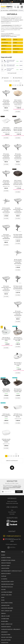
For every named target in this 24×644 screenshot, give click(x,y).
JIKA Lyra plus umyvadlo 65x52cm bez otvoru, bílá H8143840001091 (18, 313)
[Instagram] (12, 521)
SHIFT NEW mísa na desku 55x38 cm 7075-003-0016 (18, 415)
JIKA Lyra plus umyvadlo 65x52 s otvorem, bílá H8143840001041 (18, 156)
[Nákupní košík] (18, 7)
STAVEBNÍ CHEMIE (5, 619)
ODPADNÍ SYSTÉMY (5, 605)
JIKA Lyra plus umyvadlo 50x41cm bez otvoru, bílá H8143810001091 (6, 288)
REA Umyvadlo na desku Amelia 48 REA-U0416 (11, 65)
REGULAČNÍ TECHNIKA (6, 640)
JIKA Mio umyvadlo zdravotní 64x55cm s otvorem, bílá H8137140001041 (18, 262)
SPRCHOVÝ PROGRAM (6, 563)
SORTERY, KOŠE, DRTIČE (6, 595)
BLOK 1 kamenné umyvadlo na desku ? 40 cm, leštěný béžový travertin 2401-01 (18, 102)
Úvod (12, 510)
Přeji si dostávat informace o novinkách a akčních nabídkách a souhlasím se (12, 487)
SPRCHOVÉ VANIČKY (6, 566)
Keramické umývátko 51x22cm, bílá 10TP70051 (10, 70)
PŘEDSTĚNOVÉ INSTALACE (7, 587)
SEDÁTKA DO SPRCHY (6, 574)
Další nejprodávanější (12, 73)
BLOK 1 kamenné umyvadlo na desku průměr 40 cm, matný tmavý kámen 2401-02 (18, 183)
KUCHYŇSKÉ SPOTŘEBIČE (7, 592)
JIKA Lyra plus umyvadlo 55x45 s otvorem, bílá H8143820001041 (6, 102)
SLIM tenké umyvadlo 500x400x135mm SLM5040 (6, 441)
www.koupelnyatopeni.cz (7, 25)
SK (23, 4)
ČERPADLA (4, 613)
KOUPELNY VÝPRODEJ (6, 558)
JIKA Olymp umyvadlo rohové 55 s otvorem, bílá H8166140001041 (18, 287)
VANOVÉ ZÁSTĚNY (5, 568)
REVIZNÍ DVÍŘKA (5, 621)
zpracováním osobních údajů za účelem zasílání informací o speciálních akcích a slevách (12, 488)
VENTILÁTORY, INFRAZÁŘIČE (7, 608)
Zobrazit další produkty (12, 461)
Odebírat (19, 492)
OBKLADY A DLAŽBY (6, 616)
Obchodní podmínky (12, 512)
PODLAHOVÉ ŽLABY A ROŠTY (8, 582)
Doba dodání (12, 514)
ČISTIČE (3, 600)
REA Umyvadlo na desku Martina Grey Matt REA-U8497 (18, 390)
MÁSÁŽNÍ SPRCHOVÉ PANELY (7, 584)
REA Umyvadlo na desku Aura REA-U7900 (18, 364)
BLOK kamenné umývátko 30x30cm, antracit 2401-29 (6, 390)
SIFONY (3, 598)
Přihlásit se (10, 4)
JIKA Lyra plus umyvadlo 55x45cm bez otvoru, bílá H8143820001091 (6, 237)
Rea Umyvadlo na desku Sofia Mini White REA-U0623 (11, 61)
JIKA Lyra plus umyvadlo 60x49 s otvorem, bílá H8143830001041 (6, 156)
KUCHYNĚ (3, 590)
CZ (21, 4)
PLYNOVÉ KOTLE (5, 643)
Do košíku (6, 110)
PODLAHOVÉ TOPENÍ (6, 635)
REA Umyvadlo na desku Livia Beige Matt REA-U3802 (18, 339)
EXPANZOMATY (5, 632)
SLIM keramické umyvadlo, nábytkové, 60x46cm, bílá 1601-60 (6, 129)
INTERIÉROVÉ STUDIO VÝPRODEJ (8, 560)
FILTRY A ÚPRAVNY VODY (7, 611)
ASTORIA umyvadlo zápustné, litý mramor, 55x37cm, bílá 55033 (18, 129)
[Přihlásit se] (1, 4)
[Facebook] (12, 524)
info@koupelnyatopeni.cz (14, 536)
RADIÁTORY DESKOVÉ (6, 627)
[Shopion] (11, 547)
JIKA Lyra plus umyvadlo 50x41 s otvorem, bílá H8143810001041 (6, 183)
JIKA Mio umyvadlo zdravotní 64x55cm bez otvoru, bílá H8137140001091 (6, 210)
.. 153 (20, 84)
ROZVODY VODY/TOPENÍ (6, 637)
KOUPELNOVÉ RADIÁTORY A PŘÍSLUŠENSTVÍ (11, 629)
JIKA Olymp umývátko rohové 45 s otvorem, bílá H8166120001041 (18, 236)
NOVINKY (3, 555)
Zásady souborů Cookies (12, 501)
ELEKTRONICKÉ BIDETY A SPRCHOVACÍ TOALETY (12, 571)
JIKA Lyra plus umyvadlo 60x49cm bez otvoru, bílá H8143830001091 (18, 210)
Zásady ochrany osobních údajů (12, 503)
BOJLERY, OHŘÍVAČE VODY (7, 624)
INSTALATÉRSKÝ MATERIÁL (7, 603)
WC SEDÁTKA (4, 579)
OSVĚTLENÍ (4, 576)
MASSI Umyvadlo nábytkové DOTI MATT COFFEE (6, 415)
